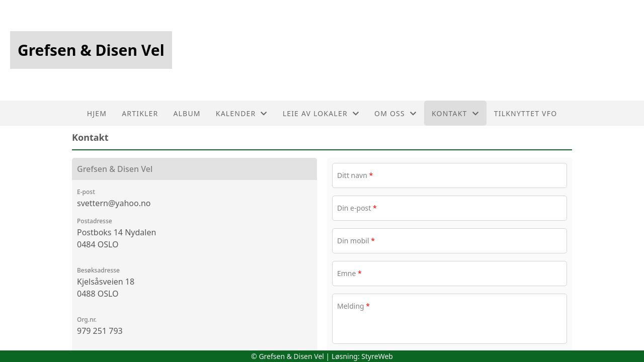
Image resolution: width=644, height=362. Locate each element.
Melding (353, 306)
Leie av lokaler (321, 113)
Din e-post (357, 208)
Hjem (97, 113)
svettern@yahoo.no (114, 203)
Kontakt (455, 113)
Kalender (242, 113)
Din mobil (356, 241)
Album (187, 113)
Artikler (140, 113)
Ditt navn (355, 175)
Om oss (395, 113)
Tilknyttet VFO (526, 113)
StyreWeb (377, 356)
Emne (349, 273)
